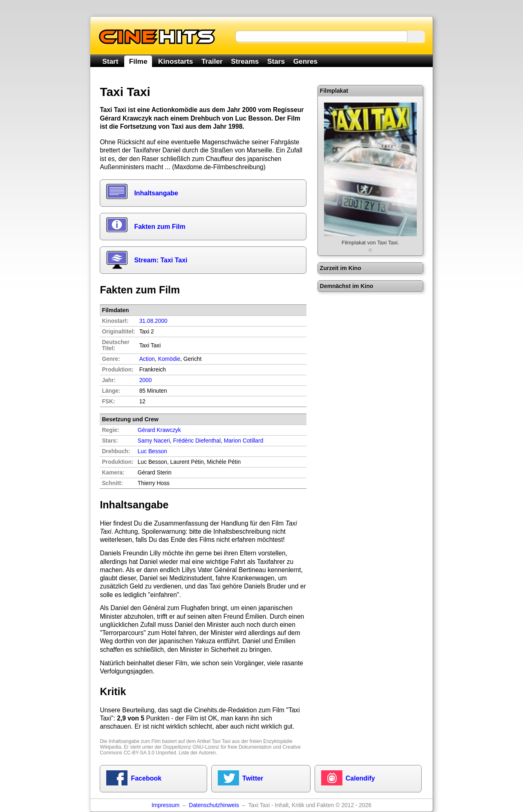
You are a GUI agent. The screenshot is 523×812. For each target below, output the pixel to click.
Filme (138, 61)
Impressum (165, 805)
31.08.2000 (153, 321)
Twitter (253, 778)
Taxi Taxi (221, 741)
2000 (146, 380)
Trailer (212, 61)
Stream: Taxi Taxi (161, 260)
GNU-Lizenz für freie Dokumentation (232, 747)
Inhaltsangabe (156, 193)
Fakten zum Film (160, 227)
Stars (276, 61)
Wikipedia (110, 747)
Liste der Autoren (197, 753)
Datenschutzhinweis (214, 805)
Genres (305, 61)
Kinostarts (175, 61)
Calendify (360, 778)
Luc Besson (152, 451)
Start (110, 61)
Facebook (146, 778)
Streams (245, 61)
